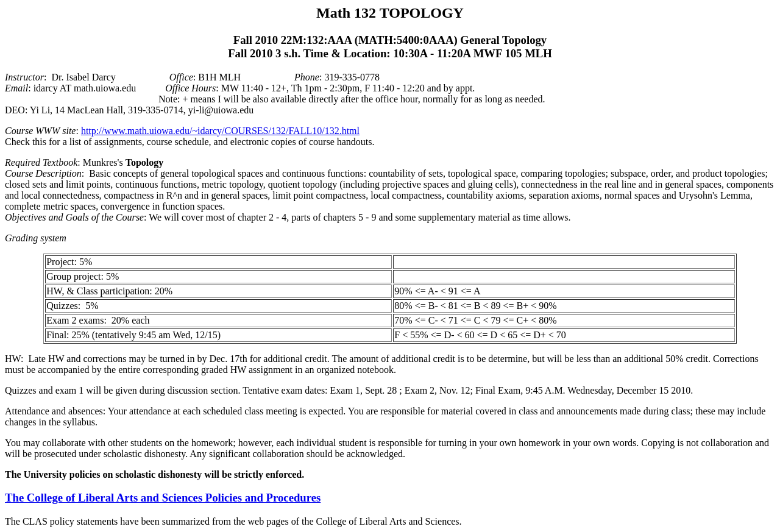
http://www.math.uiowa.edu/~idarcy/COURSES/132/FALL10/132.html (220, 131)
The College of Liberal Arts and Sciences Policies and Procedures (163, 498)
